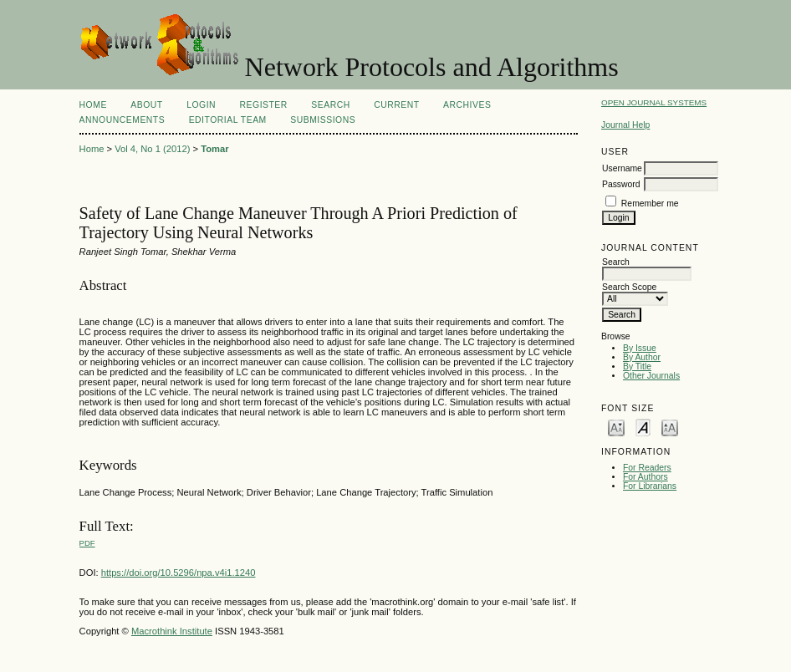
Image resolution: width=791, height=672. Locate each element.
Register (264, 105)
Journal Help (625, 125)
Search (330, 105)
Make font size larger (670, 427)
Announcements (122, 120)
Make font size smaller (616, 427)
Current (396, 105)
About (146, 105)
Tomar (214, 149)
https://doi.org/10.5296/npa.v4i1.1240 (179, 573)
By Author (642, 357)
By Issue (640, 348)
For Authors (646, 477)
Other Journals (651, 376)
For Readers (647, 468)
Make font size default (643, 427)
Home (93, 105)
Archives (467, 105)
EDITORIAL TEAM (228, 120)
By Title (637, 367)
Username (622, 168)
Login (201, 105)
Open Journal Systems (654, 102)
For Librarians (650, 486)
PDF (87, 543)
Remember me (650, 204)
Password (621, 184)
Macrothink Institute (172, 631)
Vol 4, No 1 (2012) (152, 149)
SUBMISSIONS (323, 120)
